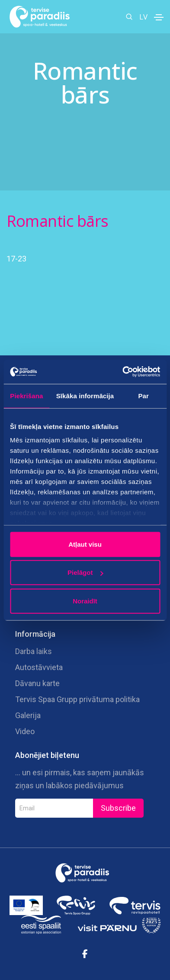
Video (25, 731)
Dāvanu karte (37, 683)
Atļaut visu (85, 544)
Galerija (28, 715)
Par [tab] (143, 395)
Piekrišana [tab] (26, 395)
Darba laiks (34, 651)
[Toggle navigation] (159, 17)
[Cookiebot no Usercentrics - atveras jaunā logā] (122, 372)
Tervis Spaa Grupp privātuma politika (77, 699)
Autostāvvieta (39, 667)
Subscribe (118, 808)
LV (143, 17)
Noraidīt (85, 601)
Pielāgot (85, 572)
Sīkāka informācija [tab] (85, 395)
